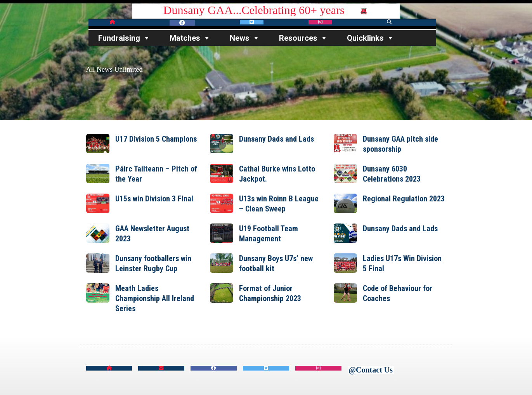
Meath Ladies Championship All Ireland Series (155, 298)
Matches (190, 38)
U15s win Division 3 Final (154, 199)
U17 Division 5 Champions (156, 139)
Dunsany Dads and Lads (276, 139)
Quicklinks (370, 38)
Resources (303, 38)
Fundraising (124, 38)
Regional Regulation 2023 (404, 199)
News (245, 38)
